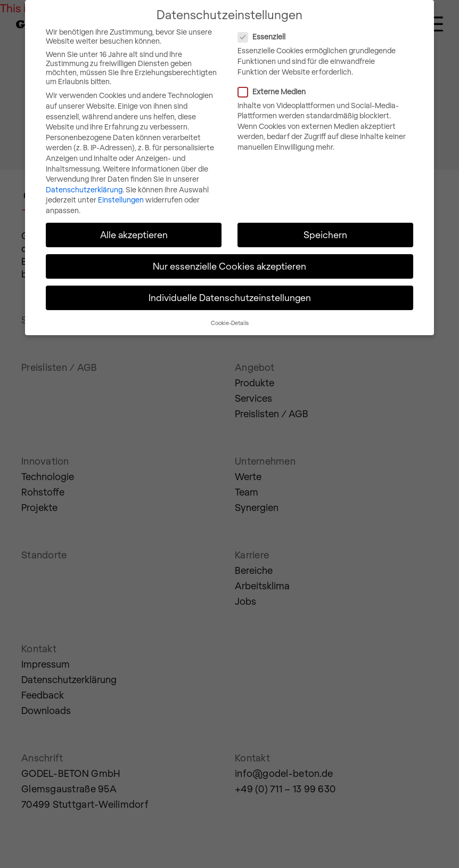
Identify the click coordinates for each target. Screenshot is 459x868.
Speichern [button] (325, 225)
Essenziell (306, 27)
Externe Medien (316, 81)
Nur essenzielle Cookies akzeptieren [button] (229, 256)
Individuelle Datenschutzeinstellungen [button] (230, 288)
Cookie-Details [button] (230, 313)
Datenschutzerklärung (84, 180)
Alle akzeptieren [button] (134, 225)
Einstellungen (121, 190)
